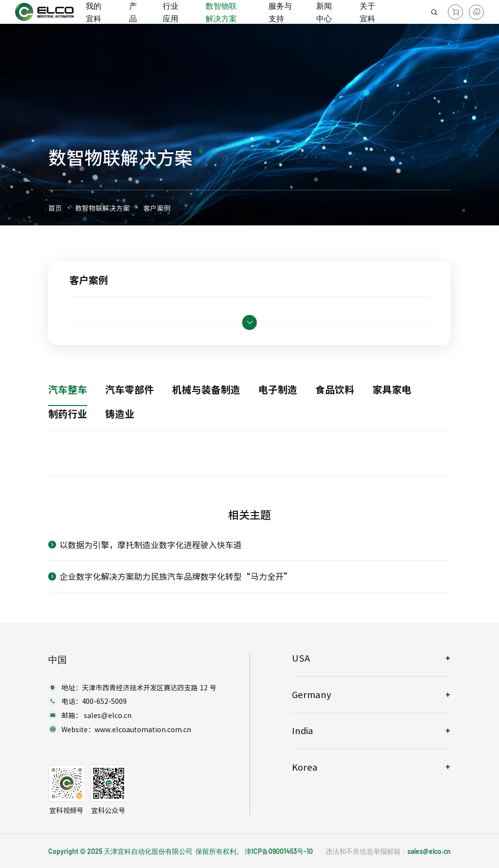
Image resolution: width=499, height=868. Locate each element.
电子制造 (278, 389)
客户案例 (157, 208)
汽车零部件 (130, 389)
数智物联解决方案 (102, 208)
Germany (312, 694)
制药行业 (68, 414)
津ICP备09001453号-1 (277, 851)
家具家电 (392, 389)
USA (301, 658)
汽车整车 (68, 389)
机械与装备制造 (206, 389)
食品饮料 (335, 389)
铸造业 (120, 414)
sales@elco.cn (429, 851)
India (303, 730)
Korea (305, 767)
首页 (55, 208)
